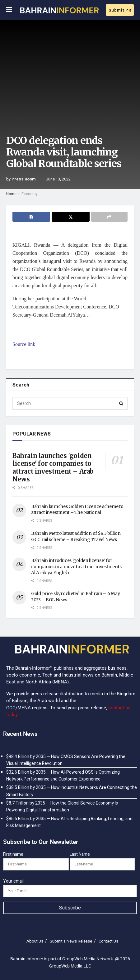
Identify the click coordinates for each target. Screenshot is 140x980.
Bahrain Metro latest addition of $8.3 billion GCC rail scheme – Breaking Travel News (76, 536)
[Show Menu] (9, 10)
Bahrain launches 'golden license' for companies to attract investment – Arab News (53, 467)
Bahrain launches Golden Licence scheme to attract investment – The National (77, 510)
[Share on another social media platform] (109, 217)
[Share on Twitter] (70, 217)
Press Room (24, 179)
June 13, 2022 (58, 179)
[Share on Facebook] (31, 217)
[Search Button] (121, 403)
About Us (35, 941)
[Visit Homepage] (59, 10)
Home (11, 194)
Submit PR (120, 10)
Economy (30, 194)
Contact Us (108, 941)
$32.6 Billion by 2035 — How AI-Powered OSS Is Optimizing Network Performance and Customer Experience (63, 776)
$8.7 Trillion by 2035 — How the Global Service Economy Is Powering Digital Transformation (62, 807)
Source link (24, 344)
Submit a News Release (71, 941)
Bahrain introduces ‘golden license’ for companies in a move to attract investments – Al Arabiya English (78, 566)
